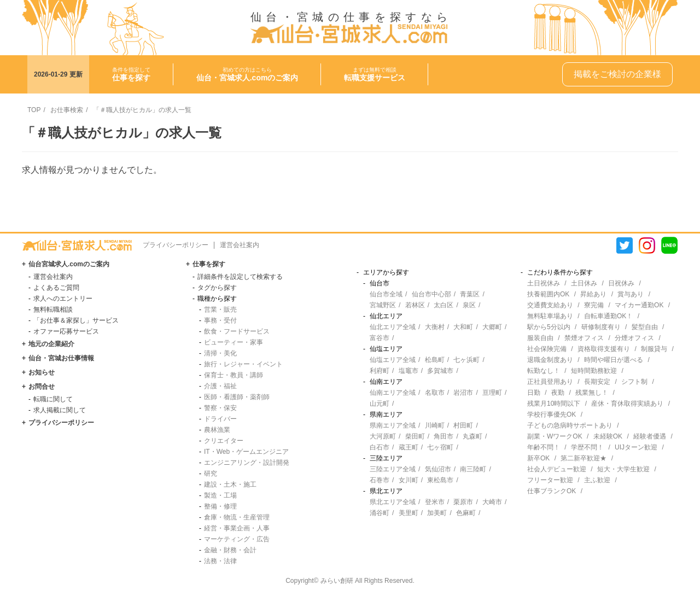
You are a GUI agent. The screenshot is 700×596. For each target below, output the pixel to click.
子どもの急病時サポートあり (570, 425)
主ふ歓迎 (597, 480)
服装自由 (540, 338)
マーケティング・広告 (237, 539)
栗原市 (463, 502)
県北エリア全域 (393, 502)
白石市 (380, 447)
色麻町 (466, 513)
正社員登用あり (550, 382)
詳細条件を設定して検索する (240, 277)
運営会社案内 (240, 245)
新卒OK (538, 458)
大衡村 (435, 327)
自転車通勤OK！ (608, 316)
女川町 (409, 480)
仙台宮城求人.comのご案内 (69, 264)
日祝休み (621, 283)
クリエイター (224, 441)
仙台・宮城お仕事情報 (61, 358)
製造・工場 (220, 495)
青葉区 (470, 294)
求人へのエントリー (63, 299)
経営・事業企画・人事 (237, 528)
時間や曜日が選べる (614, 360)
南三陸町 (473, 469)
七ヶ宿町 (440, 447)
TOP (34, 110)
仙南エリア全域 (393, 393)
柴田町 (415, 436)
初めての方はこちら (247, 74)
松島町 (435, 360)
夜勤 (558, 393)
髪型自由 (645, 327)
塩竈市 (409, 371)
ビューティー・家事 (234, 342)
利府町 (380, 371)
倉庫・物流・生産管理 (237, 517)
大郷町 (492, 327)
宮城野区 (383, 305)
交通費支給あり (550, 305)
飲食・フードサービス (237, 331)
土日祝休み (544, 283)
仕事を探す (209, 264)
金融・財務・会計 (230, 550)
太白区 (444, 305)
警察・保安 (220, 408)
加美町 (437, 513)
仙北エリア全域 (393, 327)
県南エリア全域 (393, 425)
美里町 (409, 513)
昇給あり (593, 294)
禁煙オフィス (584, 338)
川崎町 (435, 425)
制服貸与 (654, 349)
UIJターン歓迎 (636, 447)
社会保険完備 (547, 349)
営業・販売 (220, 309)
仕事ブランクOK (552, 491)
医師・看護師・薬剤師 (237, 397)
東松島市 (440, 480)
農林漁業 (217, 430)
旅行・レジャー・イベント (243, 364)
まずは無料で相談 (375, 74)
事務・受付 (220, 320)
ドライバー (220, 419)
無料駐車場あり (550, 316)
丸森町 (472, 436)
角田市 (444, 436)
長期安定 (597, 382)
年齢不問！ (544, 447)
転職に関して (53, 399)
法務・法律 (220, 561)
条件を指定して (131, 74)
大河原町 (383, 436)
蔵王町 (409, 447)
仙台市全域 (386, 294)
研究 (211, 474)
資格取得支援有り (604, 349)
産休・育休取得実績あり (627, 404)
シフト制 (634, 382)
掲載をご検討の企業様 (617, 74)
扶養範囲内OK (548, 294)
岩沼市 (463, 393)
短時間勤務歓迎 (594, 371)
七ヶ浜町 (466, 360)
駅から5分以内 (549, 327)
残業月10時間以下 (554, 404)
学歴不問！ (587, 447)
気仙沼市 (438, 469)
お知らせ (42, 372)
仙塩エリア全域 (393, 360)
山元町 (380, 404)
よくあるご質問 (56, 288)
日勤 (534, 393)
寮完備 (594, 305)
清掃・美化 (220, 353)
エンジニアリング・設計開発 (247, 463)
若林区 (415, 305)
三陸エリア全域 (393, 469)
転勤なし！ (544, 371)
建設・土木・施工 (230, 484)
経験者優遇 (650, 436)
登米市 (435, 502)
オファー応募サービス (66, 331)
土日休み (584, 283)
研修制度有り (601, 327)
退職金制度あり (550, 360)
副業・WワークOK (555, 436)
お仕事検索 (67, 110)
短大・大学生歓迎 (623, 469)
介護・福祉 (220, 386)
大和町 (463, 327)
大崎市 (492, 502)
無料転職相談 (53, 309)
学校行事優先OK (552, 414)
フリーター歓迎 (550, 480)
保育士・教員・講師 (234, 375)
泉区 (469, 305)
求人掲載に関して (60, 410)
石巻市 (380, 480)
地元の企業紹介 (51, 344)
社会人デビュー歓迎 (557, 469)
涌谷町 (380, 513)
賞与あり (631, 294)
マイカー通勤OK (639, 305)
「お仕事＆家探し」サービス (76, 320)
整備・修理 (220, 506)
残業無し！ (592, 393)
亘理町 (492, 393)
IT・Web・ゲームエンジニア (246, 452)
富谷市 (380, 338)
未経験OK (608, 436)
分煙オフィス (634, 338)
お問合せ (42, 387)
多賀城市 (440, 371)
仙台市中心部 (431, 294)
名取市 (435, 393)
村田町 (463, 425)
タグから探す (217, 288)
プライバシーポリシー (176, 245)
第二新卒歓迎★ (584, 458)
